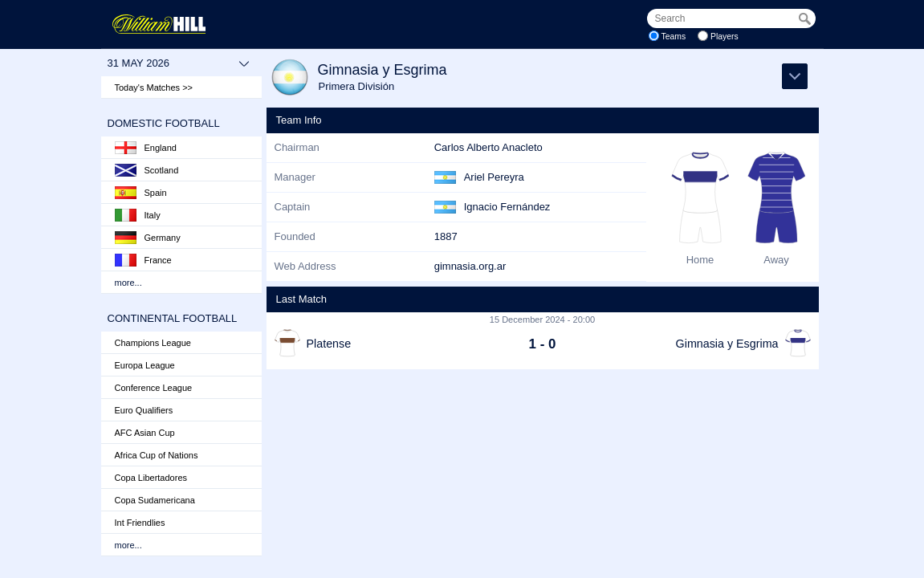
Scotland (147, 170)
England (146, 148)
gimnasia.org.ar (470, 266)
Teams (674, 37)
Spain (141, 193)
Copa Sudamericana (155, 500)
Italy (138, 215)
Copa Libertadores (151, 478)
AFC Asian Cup (145, 433)
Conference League (154, 388)
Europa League (145, 365)
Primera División (357, 86)
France (143, 260)
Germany (148, 238)
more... (128, 283)
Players (725, 37)
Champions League (153, 343)
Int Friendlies (140, 523)
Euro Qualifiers (144, 410)
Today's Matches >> (154, 88)
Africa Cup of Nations (157, 455)
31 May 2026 (179, 63)
